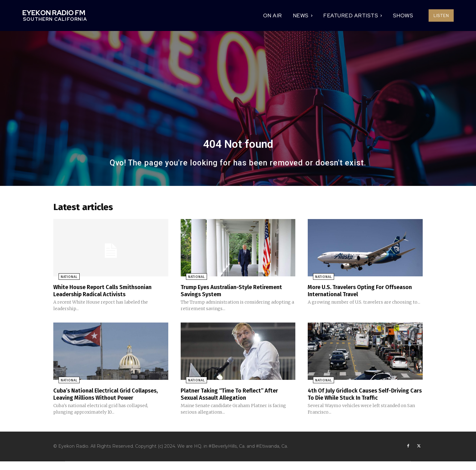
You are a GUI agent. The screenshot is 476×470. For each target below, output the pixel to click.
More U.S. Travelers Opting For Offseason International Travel (351, 292)
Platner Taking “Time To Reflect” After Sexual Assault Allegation (235, 395)
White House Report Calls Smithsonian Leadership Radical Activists (108, 292)
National (64, 279)
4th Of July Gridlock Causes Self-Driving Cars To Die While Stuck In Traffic (364, 395)
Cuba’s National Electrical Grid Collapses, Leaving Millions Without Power (104, 399)
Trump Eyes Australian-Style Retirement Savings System (237, 292)
